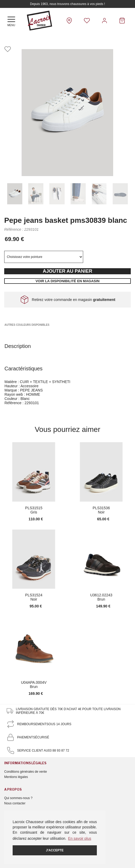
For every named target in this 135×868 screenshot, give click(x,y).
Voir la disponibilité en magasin (67, 281)
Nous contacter (15, 803)
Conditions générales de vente (26, 772)
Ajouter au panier (67, 271)
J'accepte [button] (55, 850)
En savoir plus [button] (80, 838)
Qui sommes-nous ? (18, 798)
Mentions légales (16, 777)
